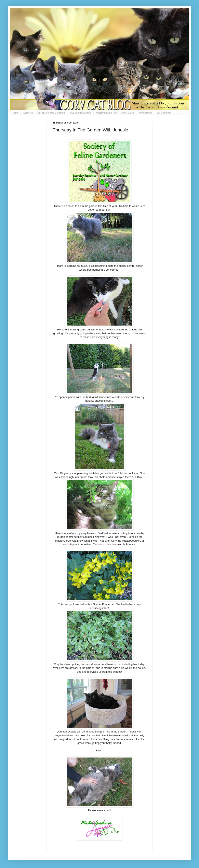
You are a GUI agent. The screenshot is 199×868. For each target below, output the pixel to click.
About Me (28, 113)
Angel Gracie (128, 113)
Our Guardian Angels (81, 113)
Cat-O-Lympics (164, 113)
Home (15, 113)
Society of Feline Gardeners (51, 113)
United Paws (146, 113)
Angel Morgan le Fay (106, 113)
